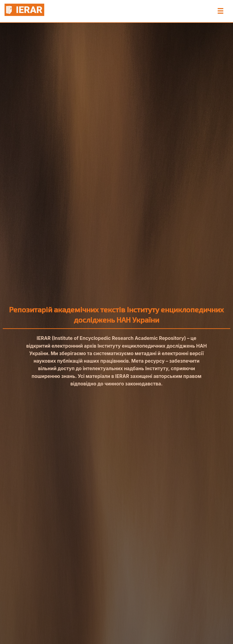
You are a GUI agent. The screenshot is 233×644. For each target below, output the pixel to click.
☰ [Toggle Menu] (220, 11)
